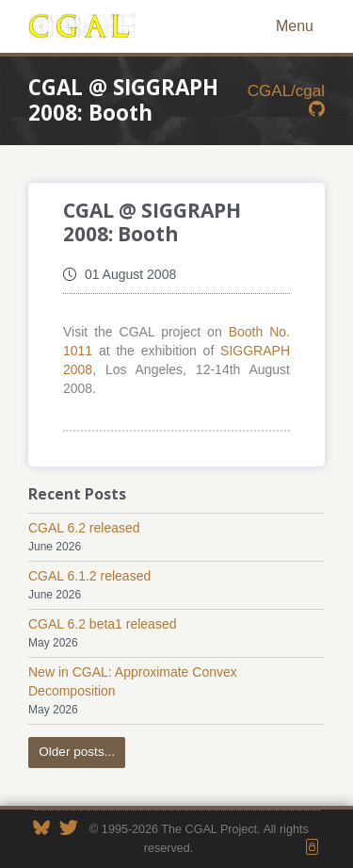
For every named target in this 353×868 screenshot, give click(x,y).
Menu (295, 26)
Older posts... (77, 752)
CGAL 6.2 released (84, 528)
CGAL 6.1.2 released (89, 576)
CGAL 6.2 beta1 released (102, 624)
